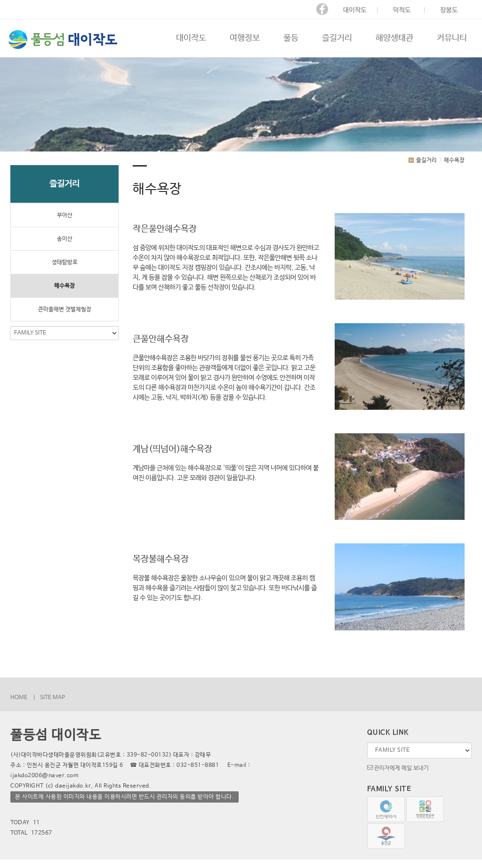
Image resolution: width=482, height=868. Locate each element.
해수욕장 (64, 286)
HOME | (23, 698)
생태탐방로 (65, 263)
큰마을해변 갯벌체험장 (65, 310)
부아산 (65, 215)
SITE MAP (52, 698)
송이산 (65, 239)
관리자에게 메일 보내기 (398, 767)
